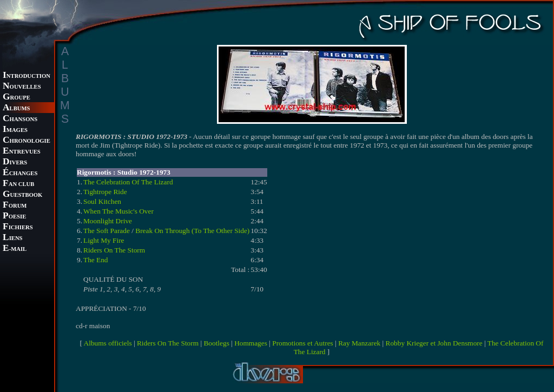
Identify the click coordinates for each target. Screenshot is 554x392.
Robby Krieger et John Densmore (434, 343)
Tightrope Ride (105, 192)
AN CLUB (18, 184)
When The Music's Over (118, 211)
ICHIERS (18, 227)
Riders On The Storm (114, 250)
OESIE (14, 217)
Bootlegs (216, 343)
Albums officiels (108, 343)
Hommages (251, 343)
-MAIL (15, 249)
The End (96, 260)
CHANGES (20, 173)
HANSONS (20, 119)
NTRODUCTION (27, 76)
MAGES (15, 130)
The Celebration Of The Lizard (128, 182)
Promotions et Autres (303, 343)
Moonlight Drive (108, 221)
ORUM (15, 206)
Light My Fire (104, 240)
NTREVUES (22, 152)
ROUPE (17, 98)
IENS (12, 238)
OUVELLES (22, 87)
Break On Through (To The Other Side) (192, 231)
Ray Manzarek (359, 343)
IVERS (15, 162)
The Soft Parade (107, 231)
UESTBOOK (22, 195)
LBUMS (16, 108)
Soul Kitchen (102, 201)
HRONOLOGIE (27, 141)
